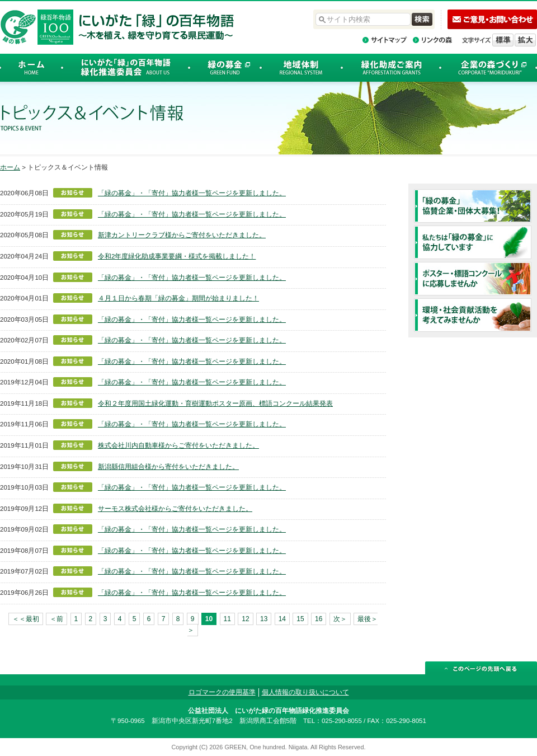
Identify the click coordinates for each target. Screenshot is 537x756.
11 (227, 619)
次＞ (340, 619)
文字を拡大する (525, 40)
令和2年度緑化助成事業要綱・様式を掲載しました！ (177, 256)
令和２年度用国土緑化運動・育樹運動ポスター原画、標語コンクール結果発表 (215, 403)
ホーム (10, 167)
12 (245, 619)
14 (282, 619)
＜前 (56, 619)
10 (209, 619)
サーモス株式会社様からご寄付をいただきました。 (175, 509)
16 (319, 619)
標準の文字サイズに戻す (503, 40)
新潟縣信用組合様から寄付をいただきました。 (168, 467)
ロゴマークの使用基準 (222, 692)
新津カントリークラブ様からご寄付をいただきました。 (182, 235)
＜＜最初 (26, 619)
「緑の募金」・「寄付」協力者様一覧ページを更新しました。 (192, 193)
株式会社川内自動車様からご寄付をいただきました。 (178, 445)
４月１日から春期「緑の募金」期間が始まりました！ (178, 298)
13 (264, 619)
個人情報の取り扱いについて (305, 692)
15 (300, 619)
